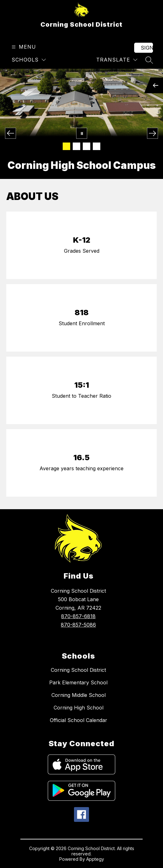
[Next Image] (152, 133)
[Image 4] (97, 146)
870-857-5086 (78, 625)
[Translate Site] (117, 60)
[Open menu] (23, 47)
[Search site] (149, 60)
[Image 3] (87, 146)
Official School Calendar (79, 720)
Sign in (147, 48)
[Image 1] (66, 146)
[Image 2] (76, 146)
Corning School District (78, 670)
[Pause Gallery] (82, 133)
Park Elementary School (78, 682)
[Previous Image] (11, 133)
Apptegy (95, 859)
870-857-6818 (78, 616)
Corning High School (79, 708)
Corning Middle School (79, 695)
